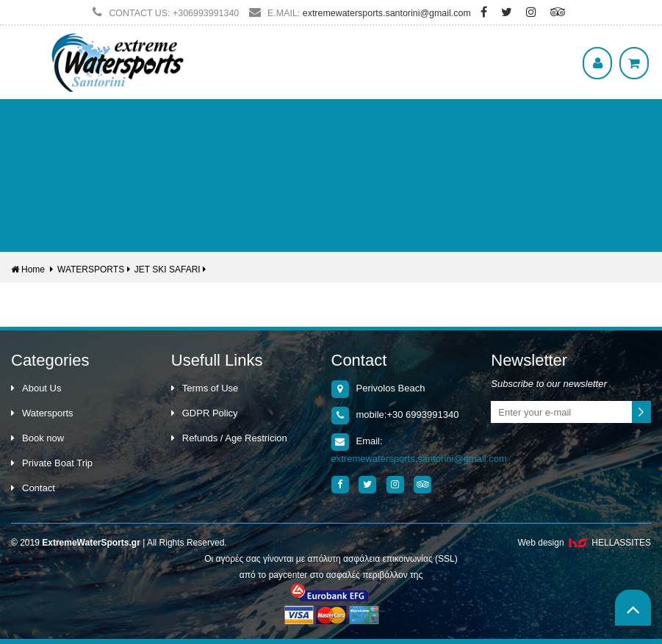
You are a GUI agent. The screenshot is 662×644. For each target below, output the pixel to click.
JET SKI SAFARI (168, 269)
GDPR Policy (205, 413)
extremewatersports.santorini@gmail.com (387, 13)
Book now (37, 438)
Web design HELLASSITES (584, 543)
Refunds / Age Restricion (229, 438)
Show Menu (29, 40)
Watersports (42, 413)
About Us (36, 388)
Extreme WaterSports (118, 62)
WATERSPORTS (91, 269)
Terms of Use (205, 388)
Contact (33, 488)
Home (28, 269)
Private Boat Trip (52, 463)
